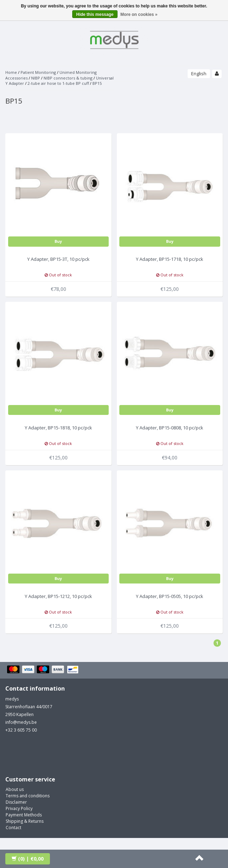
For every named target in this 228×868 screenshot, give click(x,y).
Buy (58, 241)
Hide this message (95, 14)
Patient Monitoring (38, 72)
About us (15, 789)
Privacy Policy (19, 808)
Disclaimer (16, 802)
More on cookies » (139, 14)
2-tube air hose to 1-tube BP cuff (58, 83)
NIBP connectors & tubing (68, 78)
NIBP (36, 78)
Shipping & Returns (25, 821)
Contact (13, 828)
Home (11, 72)
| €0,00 (28, 859)
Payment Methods (24, 815)
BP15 (97, 83)
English (199, 74)
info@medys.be (21, 722)
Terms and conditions (28, 796)
